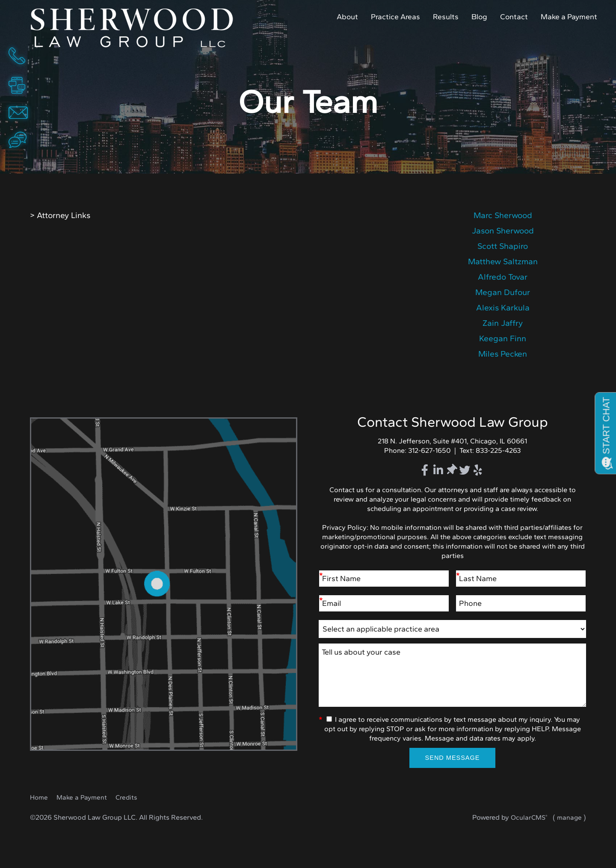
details (503, 216)
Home (139, 28)
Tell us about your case (452, 675)
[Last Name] (521, 579)
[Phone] (521, 604)
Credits (126, 797)
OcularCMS (529, 817)
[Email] (384, 604)
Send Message (453, 758)
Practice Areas (395, 16)
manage (569, 817)
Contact (514, 16)
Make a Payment (569, 16)
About (347, 16)
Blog (479, 16)
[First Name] (384, 579)
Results (446, 16)
